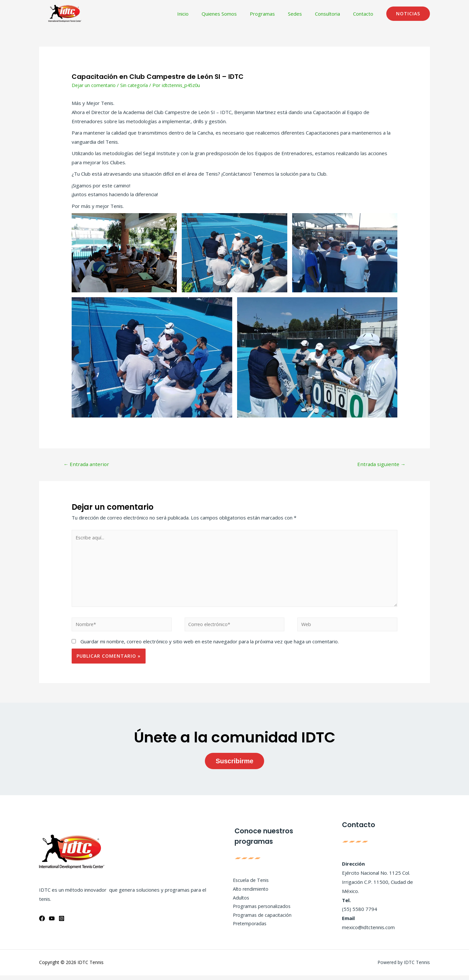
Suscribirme (234, 766)
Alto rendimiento (248, 893)
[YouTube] (52, 923)
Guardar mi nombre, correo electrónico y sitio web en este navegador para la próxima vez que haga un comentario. (210, 646)
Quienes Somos (234, 14)
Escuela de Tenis (249, 884)
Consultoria (332, 14)
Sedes (303, 14)
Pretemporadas (248, 929)
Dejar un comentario (94, 85)
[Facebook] (42, 923)
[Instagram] (62, 923)
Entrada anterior (87, 464)
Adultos (238, 902)
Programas (274, 14)
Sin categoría (136, 85)
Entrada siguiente (380, 464)
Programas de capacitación (260, 920)
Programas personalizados (260, 911)
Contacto (365, 14)
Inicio (201, 14)
